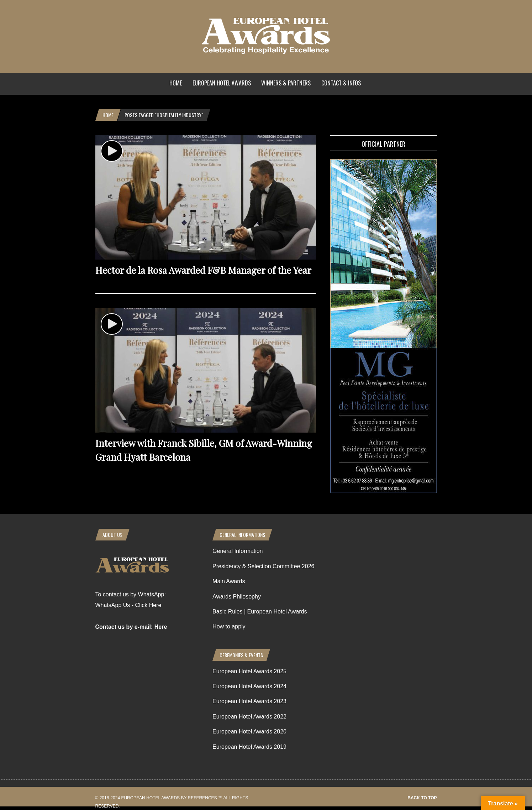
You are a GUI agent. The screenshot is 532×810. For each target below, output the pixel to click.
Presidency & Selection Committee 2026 (263, 566)
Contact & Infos (341, 83)
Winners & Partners (286, 83)
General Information (238, 551)
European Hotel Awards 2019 (249, 747)
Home (176, 83)
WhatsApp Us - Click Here (128, 605)
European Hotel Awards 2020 (249, 731)
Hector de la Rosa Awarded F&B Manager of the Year (203, 270)
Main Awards (229, 581)
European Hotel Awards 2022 (249, 717)
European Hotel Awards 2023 (249, 701)
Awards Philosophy (237, 597)
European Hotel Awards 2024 (249, 686)
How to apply (229, 626)
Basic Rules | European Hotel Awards (260, 612)
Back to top (422, 798)
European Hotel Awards (222, 83)
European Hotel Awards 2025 (249, 671)
